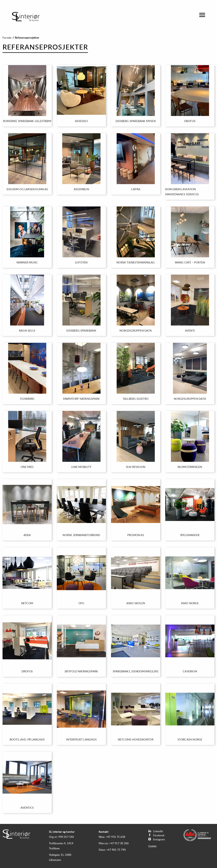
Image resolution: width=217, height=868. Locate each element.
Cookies (152, 846)
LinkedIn (156, 831)
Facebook (156, 835)
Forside (7, 38)
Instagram (157, 839)
